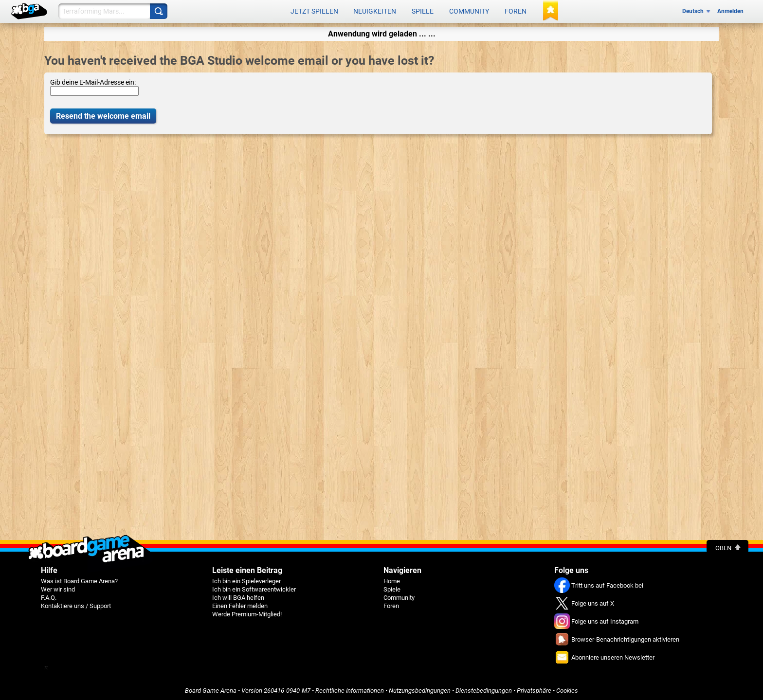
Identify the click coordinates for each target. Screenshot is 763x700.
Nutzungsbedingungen (420, 689)
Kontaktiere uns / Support (76, 604)
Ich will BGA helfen (238, 596)
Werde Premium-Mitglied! (247, 612)
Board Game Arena (211, 689)
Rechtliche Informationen (350, 689)
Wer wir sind (58, 587)
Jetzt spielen (314, 11)
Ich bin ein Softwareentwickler (254, 587)
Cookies (567, 689)
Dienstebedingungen (484, 689)
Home (392, 579)
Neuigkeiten (375, 11)
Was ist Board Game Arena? (79, 579)
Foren (516, 11)
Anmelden (730, 11)
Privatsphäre (534, 689)
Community (469, 11)
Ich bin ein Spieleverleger (246, 579)
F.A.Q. (49, 596)
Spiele (423, 11)
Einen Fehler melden (240, 604)
